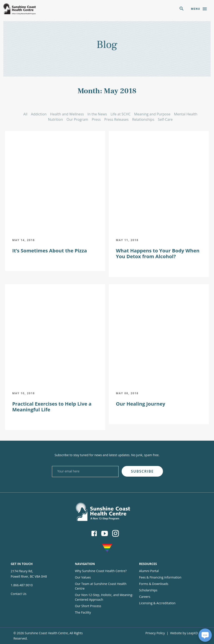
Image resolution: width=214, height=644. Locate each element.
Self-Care (165, 119)
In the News (97, 114)
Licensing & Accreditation (157, 603)
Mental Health (186, 114)
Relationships (143, 119)
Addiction (39, 114)
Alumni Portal (149, 571)
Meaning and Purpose (152, 114)
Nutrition (55, 119)
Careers (145, 597)
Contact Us (19, 594)
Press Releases (117, 119)
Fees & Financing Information (160, 577)
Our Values (83, 577)
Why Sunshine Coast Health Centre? (101, 571)
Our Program (77, 119)
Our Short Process (88, 606)
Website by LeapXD (184, 633)
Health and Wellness (67, 114)
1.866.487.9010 (22, 585)
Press (96, 119)
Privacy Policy (155, 633)
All (25, 114)
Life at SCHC (121, 114)
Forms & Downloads (154, 584)
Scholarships (148, 590)
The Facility (83, 612)
